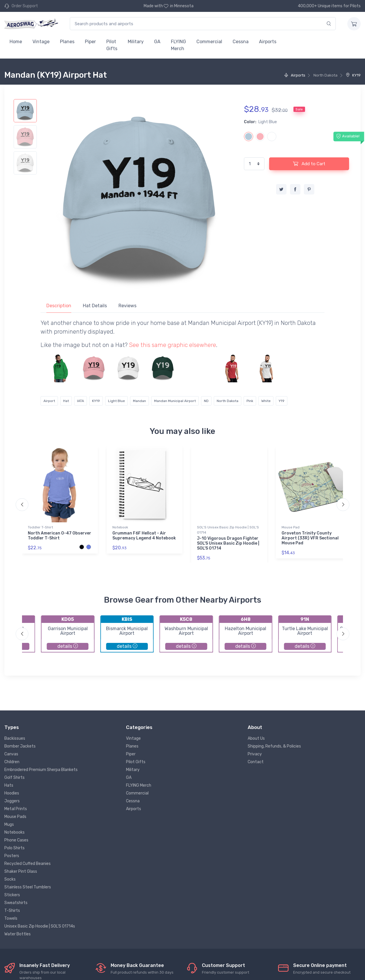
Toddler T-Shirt (40, 527)
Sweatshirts (16, 903)
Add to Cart (309, 163)
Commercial (209, 42)
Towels (11, 918)
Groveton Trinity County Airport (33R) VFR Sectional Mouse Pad (310, 538)
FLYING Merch (178, 45)
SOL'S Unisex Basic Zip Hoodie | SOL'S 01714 (228, 530)
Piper (90, 42)
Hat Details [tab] (95, 306)
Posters (12, 856)
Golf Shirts (14, 778)
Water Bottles (18, 934)
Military (136, 42)
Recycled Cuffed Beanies (28, 864)
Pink (250, 401)
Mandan (139, 401)
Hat (66, 401)
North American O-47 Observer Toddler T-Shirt (60, 536)
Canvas (11, 754)
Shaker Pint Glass (21, 871)
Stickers (12, 895)
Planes (67, 42)
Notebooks (14, 832)
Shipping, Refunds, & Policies (274, 746)
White (266, 401)
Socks (10, 879)
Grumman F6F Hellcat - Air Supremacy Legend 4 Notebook (144, 536)
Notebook (120, 527)
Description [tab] (59, 306)
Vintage (41, 42)
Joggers (12, 801)
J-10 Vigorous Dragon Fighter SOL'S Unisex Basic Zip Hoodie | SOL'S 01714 (228, 543)
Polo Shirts (14, 848)
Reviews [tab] (127, 306)
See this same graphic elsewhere (173, 345)
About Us (256, 738)
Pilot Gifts (112, 45)
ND (206, 401)
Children (12, 762)
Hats (9, 785)
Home (16, 42)
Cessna (241, 42)
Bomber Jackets (20, 746)
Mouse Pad (291, 527)
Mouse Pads (15, 817)
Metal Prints (16, 809)
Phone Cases (16, 840)
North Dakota (228, 401)
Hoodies (12, 793)
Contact (256, 762)
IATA (81, 401)
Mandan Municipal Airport (175, 401)
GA (157, 42)
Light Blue (116, 401)
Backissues (15, 738)
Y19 (282, 401)
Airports (268, 42)
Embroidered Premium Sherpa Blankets (41, 770)
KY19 (353, 75)
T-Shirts (12, 911)
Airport (49, 401)
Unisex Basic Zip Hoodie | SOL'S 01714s (40, 926)
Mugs (9, 824)
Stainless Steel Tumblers (28, 887)
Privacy (255, 754)
